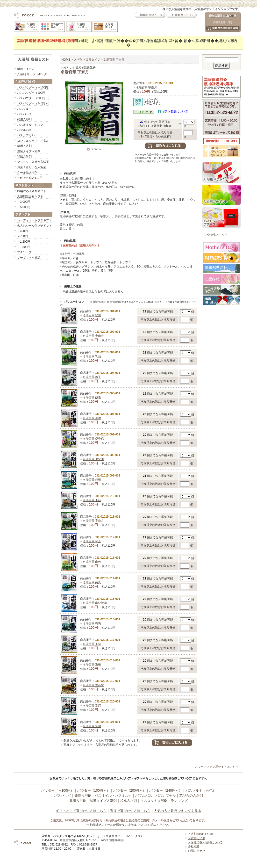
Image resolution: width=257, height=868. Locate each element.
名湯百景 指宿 (92, 726)
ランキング (179, 801)
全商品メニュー (217, 235)
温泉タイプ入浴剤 (29, 151)
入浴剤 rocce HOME (201, 834)
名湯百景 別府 (92, 706)
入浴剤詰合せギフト (30, 196)
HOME (66, 60)
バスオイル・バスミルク (113, 796)
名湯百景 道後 (92, 665)
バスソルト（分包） (201, 790)
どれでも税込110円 (30, 178)
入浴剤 (78, 60)
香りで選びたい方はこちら (130, 811)
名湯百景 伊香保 (93, 439)
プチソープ (24, 252)
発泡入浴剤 (24, 119)
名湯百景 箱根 (92, 480)
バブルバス (24, 130)
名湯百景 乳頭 (92, 356)
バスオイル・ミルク (30, 125)
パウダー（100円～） (94, 790)
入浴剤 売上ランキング (32, 74)
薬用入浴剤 (24, 146)
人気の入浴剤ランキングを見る (178, 811)
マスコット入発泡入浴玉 (33, 162)
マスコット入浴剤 (154, 801)
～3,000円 (24, 202)
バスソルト (24, 109)
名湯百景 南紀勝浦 (95, 603)
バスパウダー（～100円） (34, 87)
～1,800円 (24, 247)
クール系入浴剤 (27, 173)
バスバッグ (24, 114)
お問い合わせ (197, 851)
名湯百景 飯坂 (92, 398)
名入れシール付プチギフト (35, 226)
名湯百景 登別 (92, 315)
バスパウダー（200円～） (34, 98)
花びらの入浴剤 (191, 796)
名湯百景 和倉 (92, 541)
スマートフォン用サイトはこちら (217, 767)
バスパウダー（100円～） (34, 93)
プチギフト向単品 (29, 258)
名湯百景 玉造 (92, 644)
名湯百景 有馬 (92, 623)
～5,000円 (24, 207)
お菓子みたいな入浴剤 (32, 167)
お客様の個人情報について (205, 842)
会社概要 (194, 846)
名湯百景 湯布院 (93, 685)
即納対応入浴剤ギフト (32, 191)
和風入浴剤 (24, 157)
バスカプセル (26, 135)
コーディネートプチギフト (35, 220)
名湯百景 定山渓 (93, 336)
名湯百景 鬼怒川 (93, 459)
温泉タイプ (93, 60)
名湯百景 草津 (92, 418)
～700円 (22, 236)
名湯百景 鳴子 (92, 377)
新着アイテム (26, 69)
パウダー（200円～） (130, 790)
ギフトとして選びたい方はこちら (81, 811)
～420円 (22, 231)
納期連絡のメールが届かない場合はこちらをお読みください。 (130, 825)
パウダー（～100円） (57, 790)
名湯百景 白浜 (92, 582)
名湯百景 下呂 (92, 500)
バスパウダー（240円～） (34, 103)
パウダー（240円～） (166, 790)
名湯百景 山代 (92, 562)
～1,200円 (24, 242)
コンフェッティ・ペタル (33, 141)
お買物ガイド (197, 838)
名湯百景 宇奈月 (93, 521)
